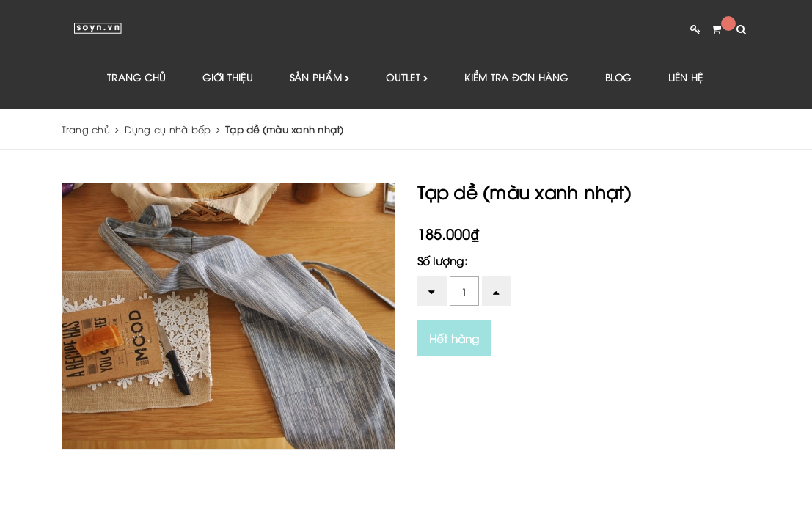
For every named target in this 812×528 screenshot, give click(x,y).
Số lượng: (442, 260)
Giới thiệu (228, 77)
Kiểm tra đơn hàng (516, 77)
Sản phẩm (320, 78)
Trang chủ (136, 77)
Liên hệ (686, 77)
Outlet (407, 78)
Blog (618, 77)
